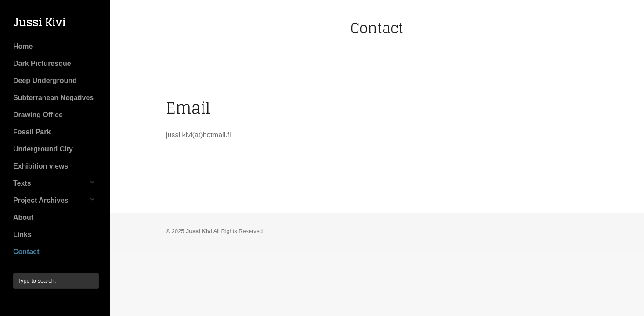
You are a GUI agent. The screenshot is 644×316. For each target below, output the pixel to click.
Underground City (43, 149)
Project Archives (41, 200)
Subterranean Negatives (53, 98)
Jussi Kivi (39, 23)
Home (23, 46)
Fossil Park (32, 132)
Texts (22, 183)
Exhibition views (41, 166)
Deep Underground (45, 81)
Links (22, 235)
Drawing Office (38, 115)
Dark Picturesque (42, 63)
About (23, 217)
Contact (26, 252)
